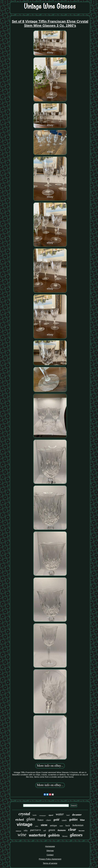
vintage (25, 824)
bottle (35, 815)
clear (72, 829)
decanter (77, 815)
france (41, 820)
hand (68, 815)
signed (51, 815)
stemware (19, 831)
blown (65, 836)
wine (22, 835)
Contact (50, 855)
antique (53, 825)
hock (68, 826)
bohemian (78, 825)
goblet (73, 819)
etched (20, 820)
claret (49, 820)
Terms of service (50, 863)
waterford (37, 835)
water (60, 814)
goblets (54, 835)
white (37, 826)
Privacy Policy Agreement (50, 859)
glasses (76, 835)
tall (45, 831)
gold (56, 820)
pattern (36, 830)
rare (61, 826)
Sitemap (50, 851)
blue (82, 820)
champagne (43, 815)
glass (31, 819)
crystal (24, 814)
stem (44, 825)
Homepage (50, 846)
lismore (62, 830)
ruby (26, 830)
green (52, 830)
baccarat (82, 831)
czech (64, 820)
